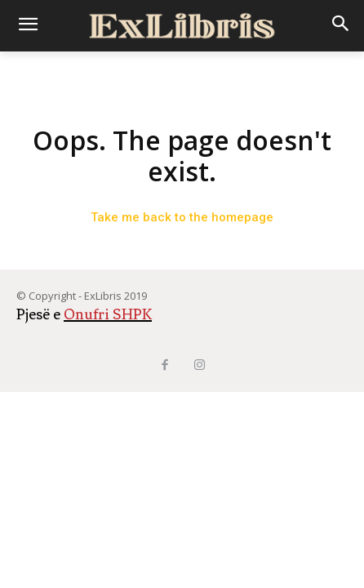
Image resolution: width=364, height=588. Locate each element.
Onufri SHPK (108, 314)
